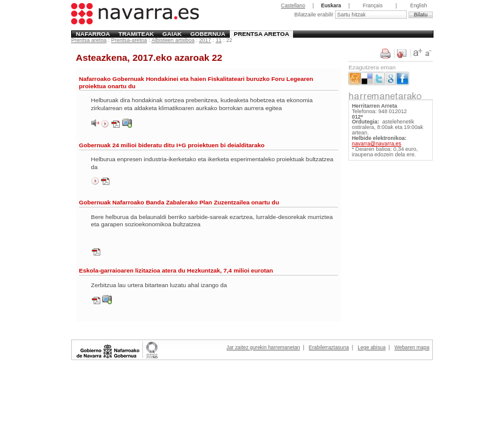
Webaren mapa (412, 347)
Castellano (293, 5)
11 (219, 40)
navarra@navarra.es (377, 144)
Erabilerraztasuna (329, 347)
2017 (205, 40)
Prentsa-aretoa (129, 40)
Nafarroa (93, 34)
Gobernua (208, 34)
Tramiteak (136, 34)
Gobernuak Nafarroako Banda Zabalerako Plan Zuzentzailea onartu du (179, 202)
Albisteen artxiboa (173, 40)
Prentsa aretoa (262, 34)
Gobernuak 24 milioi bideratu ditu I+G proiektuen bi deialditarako (172, 145)
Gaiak (172, 34)
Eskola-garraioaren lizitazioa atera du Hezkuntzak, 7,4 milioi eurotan (176, 270)
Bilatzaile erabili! (315, 15)
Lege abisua (371, 347)
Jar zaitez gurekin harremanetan (264, 347)
